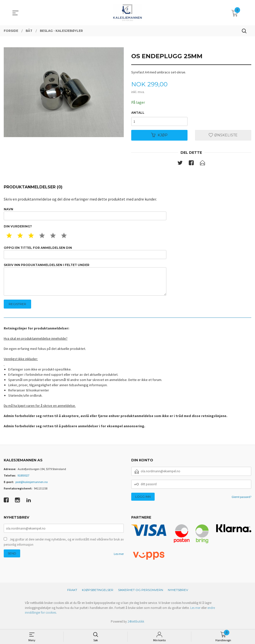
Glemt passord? (241, 498)
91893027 (23, 476)
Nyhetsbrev (178, 591)
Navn (85, 214)
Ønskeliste (223, 135)
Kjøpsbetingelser (98, 591)
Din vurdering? (18, 227)
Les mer (119, 556)
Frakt (72, 591)
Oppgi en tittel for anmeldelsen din (85, 253)
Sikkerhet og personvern (141, 591)
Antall (138, 113)
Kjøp (159, 135)
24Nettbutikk (136, 623)
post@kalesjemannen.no (32, 483)
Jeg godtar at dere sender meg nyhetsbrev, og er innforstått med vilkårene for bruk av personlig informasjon (64, 544)
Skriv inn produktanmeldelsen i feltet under (85, 280)
